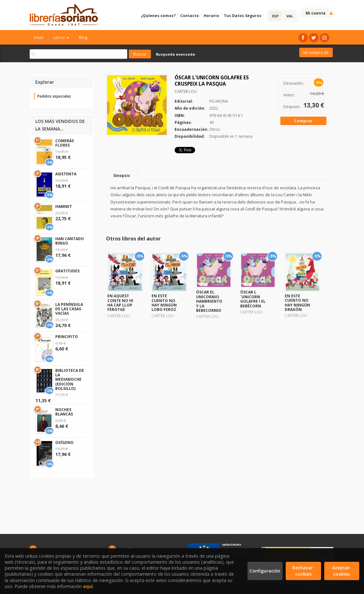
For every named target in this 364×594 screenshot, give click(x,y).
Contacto (190, 16)
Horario (211, 16)
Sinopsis (122, 176)
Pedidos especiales (54, 96)
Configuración (265, 571)
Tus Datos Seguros (243, 16)
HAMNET (64, 206)
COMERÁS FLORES (65, 143)
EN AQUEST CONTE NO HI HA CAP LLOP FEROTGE (120, 303)
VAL (290, 16)
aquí (88, 586)
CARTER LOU (186, 91)
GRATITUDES (67, 271)
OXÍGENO (64, 442)
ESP (275, 16)
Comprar (303, 121)
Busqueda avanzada (176, 54)
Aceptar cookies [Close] (342, 571)
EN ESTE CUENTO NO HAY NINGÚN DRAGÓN (297, 303)
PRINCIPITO (67, 337)
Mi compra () (316, 52)
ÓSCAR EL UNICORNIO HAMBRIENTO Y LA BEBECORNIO (209, 301)
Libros (61, 37)
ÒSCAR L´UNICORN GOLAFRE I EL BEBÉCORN (253, 299)
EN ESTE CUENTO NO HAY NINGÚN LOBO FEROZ (164, 303)
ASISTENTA (66, 174)
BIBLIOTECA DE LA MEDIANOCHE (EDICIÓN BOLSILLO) (70, 380)
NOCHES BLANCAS (64, 412)
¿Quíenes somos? (158, 16)
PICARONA (219, 101)
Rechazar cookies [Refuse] (303, 571)
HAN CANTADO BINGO (70, 241)
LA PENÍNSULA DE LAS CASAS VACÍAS (69, 309)
